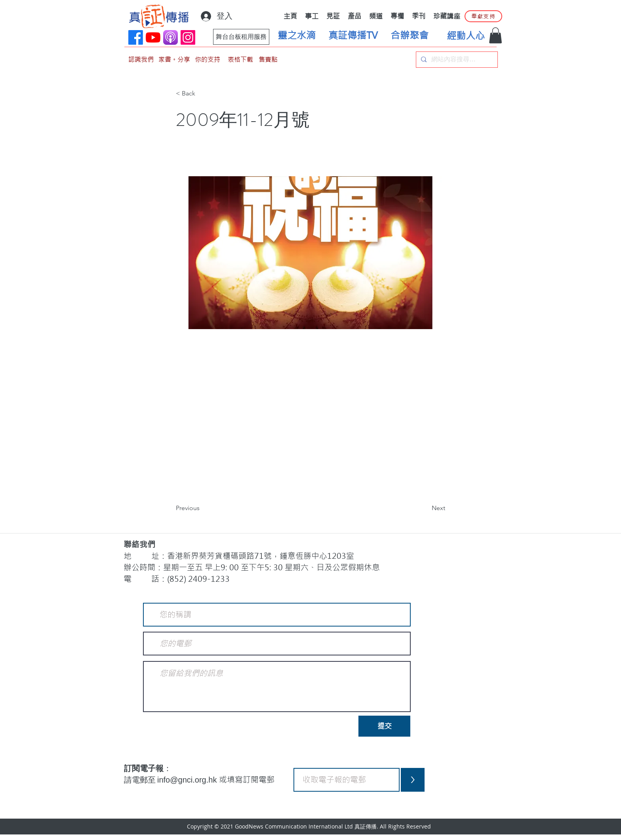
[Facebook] (136, 37)
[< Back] (202, 94)
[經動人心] (466, 36)
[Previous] (202, 509)
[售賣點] (268, 60)
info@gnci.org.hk (188, 780)
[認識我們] (141, 60)
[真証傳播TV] (353, 36)
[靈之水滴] (297, 36)
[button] (495, 35)
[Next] (425, 509)
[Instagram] (188, 37)
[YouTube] (153, 37)
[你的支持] (208, 60)
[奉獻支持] (483, 16)
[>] (413, 780)
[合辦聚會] (410, 36)
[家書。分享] (174, 60)
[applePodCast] (170, 37)
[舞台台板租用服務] (241, 37)
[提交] (384, 726)
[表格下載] (240, 60)
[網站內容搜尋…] (456, 60)
